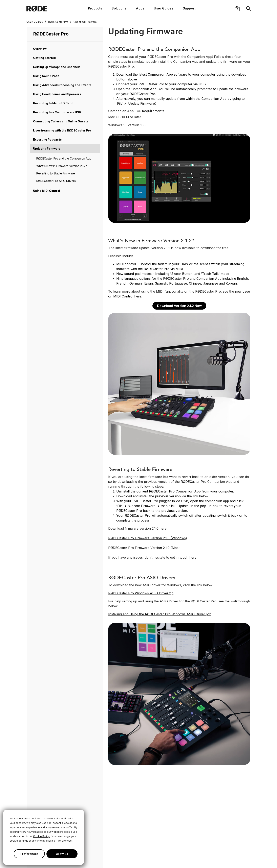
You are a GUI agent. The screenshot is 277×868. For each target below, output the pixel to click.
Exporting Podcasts (47, 139)
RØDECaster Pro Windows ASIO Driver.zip (141, 593)
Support (189, 8)
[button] (237, 8)
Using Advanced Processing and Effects (62, 85)
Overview (40, 49)
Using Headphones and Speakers (57, 94)
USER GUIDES (35, 22)
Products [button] (95, 8)
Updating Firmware (83, 22)
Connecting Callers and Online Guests (61, 121)
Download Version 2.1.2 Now (179, 306)
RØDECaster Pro (57, 22)
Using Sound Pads (46, 76)
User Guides (164, 8)
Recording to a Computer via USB (57, 112)
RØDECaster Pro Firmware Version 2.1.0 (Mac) (144, 548)
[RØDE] (45, 8)
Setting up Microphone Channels (57, 67)
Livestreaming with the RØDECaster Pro (62, 130)
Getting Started (44, 58)
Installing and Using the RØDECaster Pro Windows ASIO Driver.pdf (159, 614)
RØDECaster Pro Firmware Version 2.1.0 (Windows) (148, 538)
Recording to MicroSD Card (53, 103)
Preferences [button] (29, 854)
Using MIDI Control (47, 191)
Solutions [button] (119, 8)
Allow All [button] (62, 854)
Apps (140, 8)
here (193, 557)
